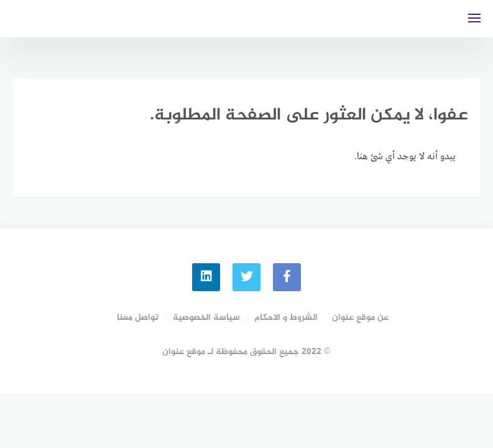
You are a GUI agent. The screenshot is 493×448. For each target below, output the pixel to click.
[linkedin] (206, 277)
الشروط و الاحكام (286, 318)
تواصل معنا (138, 318)
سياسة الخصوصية (206, 318)
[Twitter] (246, 277)
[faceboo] (287, 277)
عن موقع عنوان (360, 318)
